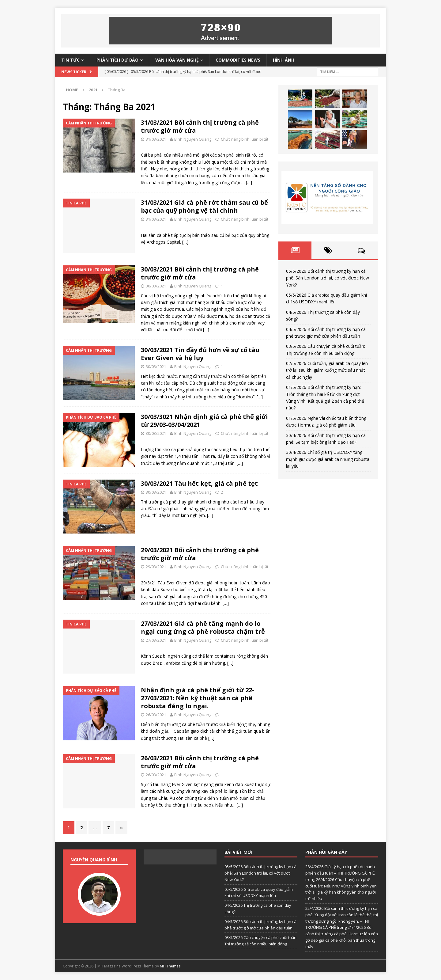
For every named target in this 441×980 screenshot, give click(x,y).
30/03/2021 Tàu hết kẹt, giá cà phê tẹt (199, 483)
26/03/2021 (156, 715)
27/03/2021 (156, 640)
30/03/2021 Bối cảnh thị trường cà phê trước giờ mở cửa (200, 273)
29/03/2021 (156, 567)
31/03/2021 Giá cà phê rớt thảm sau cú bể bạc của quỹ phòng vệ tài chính (204, 206)
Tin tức (70, 60)
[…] (249, 182)
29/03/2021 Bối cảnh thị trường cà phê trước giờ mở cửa (200, 554)
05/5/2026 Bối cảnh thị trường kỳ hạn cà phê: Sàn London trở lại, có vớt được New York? (328, 278)
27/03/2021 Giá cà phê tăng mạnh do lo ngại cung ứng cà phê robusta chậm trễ (203, 627)
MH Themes (170, 966)
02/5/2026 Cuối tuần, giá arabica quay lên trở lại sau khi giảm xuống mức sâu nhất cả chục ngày (327, 370)
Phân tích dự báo (117, 60)
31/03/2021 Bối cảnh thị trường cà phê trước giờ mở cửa (200, 126)
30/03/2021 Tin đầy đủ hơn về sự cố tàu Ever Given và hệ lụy (200, 354)
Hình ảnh (284, 60)
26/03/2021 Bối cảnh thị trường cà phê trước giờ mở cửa (200, 762)
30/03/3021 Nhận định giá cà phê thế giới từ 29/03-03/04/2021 (204, 421)
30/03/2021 (156, 286)
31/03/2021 (156, 139)
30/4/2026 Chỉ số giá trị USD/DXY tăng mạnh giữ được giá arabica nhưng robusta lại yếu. (328, 459)
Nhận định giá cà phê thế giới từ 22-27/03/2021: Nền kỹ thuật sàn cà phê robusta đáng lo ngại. (198, 698)
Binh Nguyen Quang (193, 139)
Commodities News (238, 60)
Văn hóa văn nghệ (177, 60)
